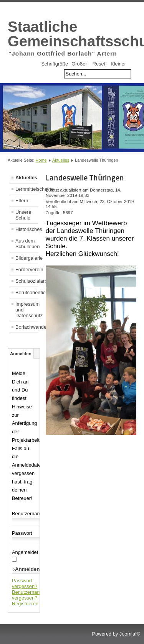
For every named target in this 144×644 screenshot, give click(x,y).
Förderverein (27, 270)
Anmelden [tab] (21, 354)
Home (41, 160)
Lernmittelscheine (27, 189)
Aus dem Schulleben (27, 244)
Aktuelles (61, 160)
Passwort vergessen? (25, 583)
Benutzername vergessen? (28, 595)
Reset (99, 64)
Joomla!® (130, 634)
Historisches (27, 229)
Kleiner (118, 64)
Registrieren (25, 604)
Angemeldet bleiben (34, 552)
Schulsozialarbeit (27, 281)
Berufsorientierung (27, 293)
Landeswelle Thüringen (85, 178)
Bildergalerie (27, 258)
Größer (79, 64)
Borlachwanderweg (27, 327)
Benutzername (28, 514)
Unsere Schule (23, 215)
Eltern (22, 201)
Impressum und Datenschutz (27, 310)
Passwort (22, 533)
